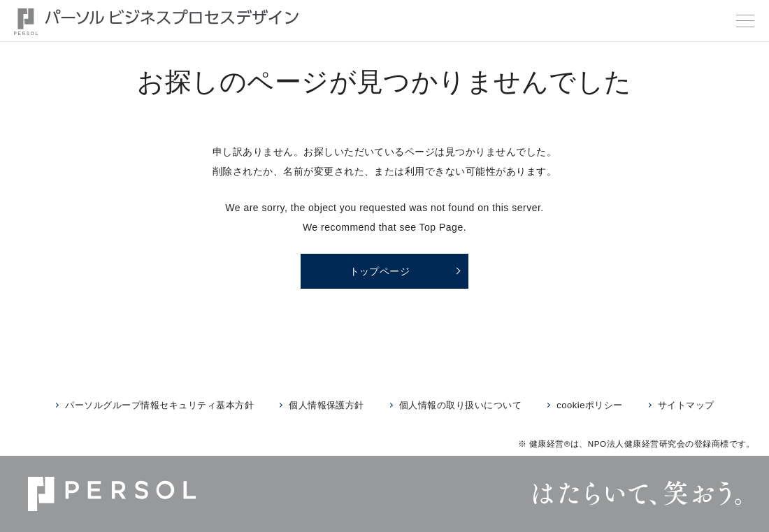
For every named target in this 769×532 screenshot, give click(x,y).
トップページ (380, 271)
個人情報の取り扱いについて (460, 405)
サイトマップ (686, 405)
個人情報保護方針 (326, 405)
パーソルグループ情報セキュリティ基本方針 (159, 405)
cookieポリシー (589, 405)
